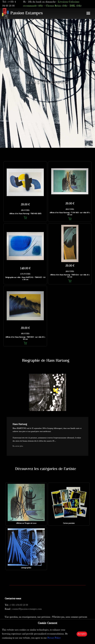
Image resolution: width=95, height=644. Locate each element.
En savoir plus (18, 446)
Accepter (82, 634)
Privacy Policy (54, 638)
